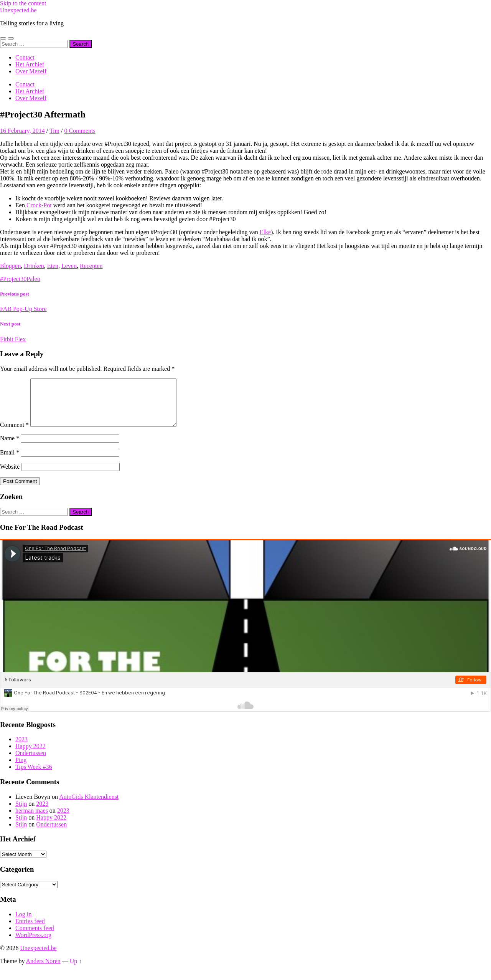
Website (10, 476)
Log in (23, 923)
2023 (21, 748)
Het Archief (30, 64)
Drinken (34, 266)
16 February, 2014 (22, 131)
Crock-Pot (39, 205)
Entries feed (30, 930)
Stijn (21, 813)
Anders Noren (43, 970)
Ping (21, 769)
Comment (14, 434)
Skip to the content (23, 3)
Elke (265, 232)
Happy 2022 (30, 755)
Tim (54, 131)
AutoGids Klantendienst (89, 806)
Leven (69, 266)
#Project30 (13, 279)
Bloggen (10, 266)
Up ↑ (76, 970)
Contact (25, 57)
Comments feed (35, 937)
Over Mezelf (31, 71)
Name (10, 447)
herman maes (32, 820)
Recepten (91, 266)
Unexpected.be (18, 10)
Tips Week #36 (34, 776)
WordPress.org (33, 944)
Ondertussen (31, 762)
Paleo (33, 279)
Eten (53, 266)
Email (10, 462)
